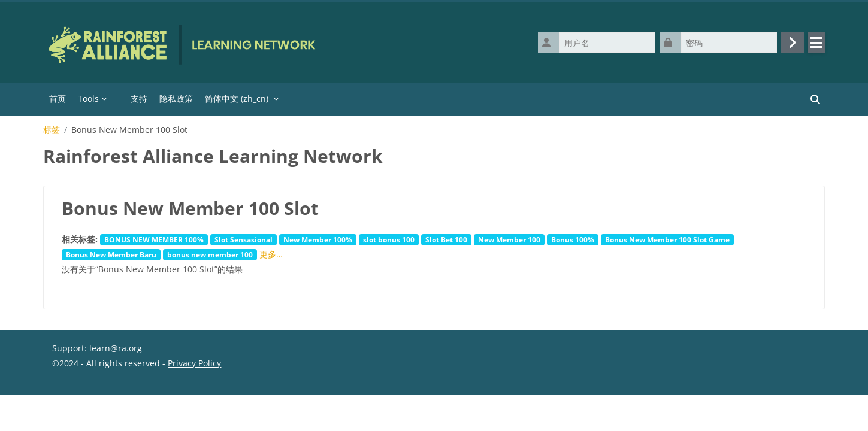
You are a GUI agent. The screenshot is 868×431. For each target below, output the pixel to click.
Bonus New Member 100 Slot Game (667, 239)
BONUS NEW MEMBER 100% (154, 239)
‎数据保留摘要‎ (77, 401)
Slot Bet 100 (446, 239)
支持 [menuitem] (139, 98)
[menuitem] (119, 99)
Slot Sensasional (244, 239)
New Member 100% (318, 239)
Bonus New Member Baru (111, 254)
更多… (271, 254)
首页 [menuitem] (58, 98)
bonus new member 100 (210, 254)
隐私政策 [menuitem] (176, 98)
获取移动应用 (77, 416)
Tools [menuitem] (88, 98)
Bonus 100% (573, 239)
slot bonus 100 (389, 239)
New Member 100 (509, 239)
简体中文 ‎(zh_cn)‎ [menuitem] (237, 98)
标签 (52, 130)
